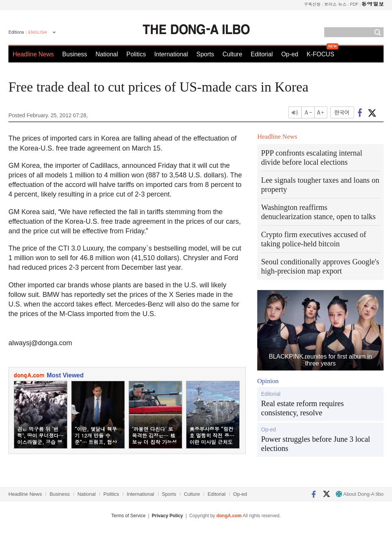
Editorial (262, 54)
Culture (232, 54)
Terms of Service (128, 516)
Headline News (33, 54)
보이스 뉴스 (336, 4)
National (107, 54)
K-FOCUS (320, 54)
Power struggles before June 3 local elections (316, 444)
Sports (205, 54)
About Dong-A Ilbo (360, 494)
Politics (136, 54)
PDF (354, 4)
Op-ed (290, 54)
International (171, 54)
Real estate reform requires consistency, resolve (302, 408)
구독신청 (312, 4)
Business (75, 54)
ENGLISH (38, 32)
